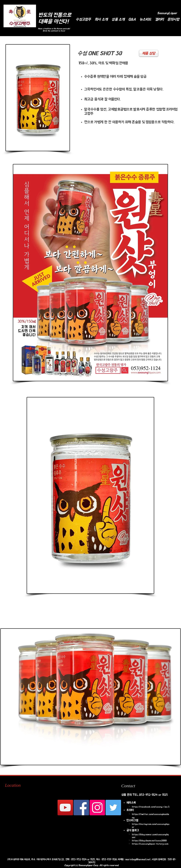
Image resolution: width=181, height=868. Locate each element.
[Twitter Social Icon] (113, 808)
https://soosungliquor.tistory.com (150, 844)
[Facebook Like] (81, 5)
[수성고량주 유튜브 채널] (65, 808)
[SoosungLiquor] (167, 13)
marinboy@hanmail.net (138, 859)
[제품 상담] (149, 53)
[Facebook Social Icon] (81, 808)
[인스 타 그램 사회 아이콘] (97, 808)
